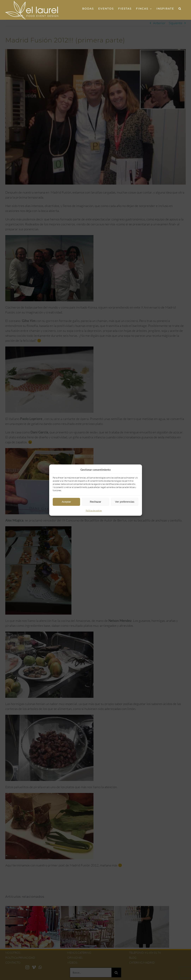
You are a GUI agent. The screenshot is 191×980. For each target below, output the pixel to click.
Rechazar (95, 502)
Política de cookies (94, 510)
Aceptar (66, 502)
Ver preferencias (125, 502)
